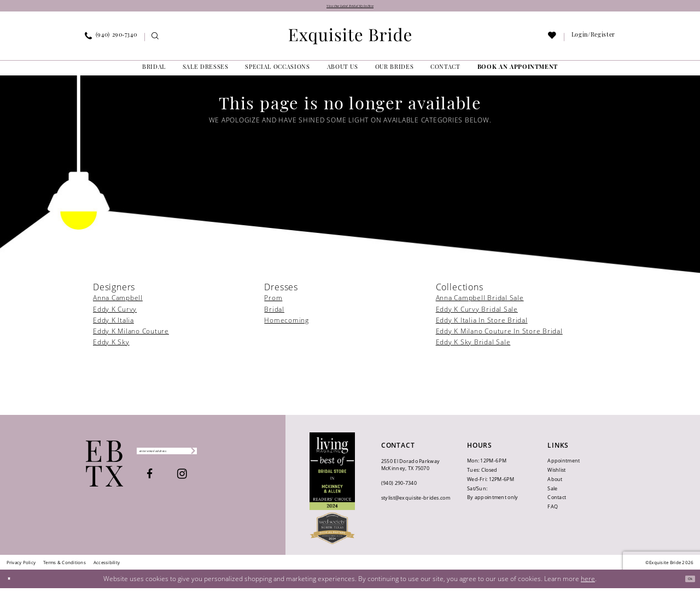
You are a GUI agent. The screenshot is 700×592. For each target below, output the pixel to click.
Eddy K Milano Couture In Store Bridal (499, 335)
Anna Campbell (118, 302)
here (588, 582)
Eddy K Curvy (115, 313)
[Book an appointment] (518, 72)
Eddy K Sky (111, 346)
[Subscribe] (247, 455)
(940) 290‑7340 (399, 487)
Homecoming (287, 324)
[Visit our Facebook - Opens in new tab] (179, 481)
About (555, 483)
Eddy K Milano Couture (131, 335)
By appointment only (492, 502)
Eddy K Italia (113, 324)
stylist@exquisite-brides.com (416, 502)
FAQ (553, 511)
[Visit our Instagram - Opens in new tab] (211, 481)
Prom (273, 302)
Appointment (564, 464)
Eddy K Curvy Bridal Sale (477, 313)
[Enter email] (196, 455)
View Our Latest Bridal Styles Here (350, 8)
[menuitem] (111, 41)
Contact (557, 502)
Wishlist (556, 474)
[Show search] (156, 41)
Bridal (274, 313)
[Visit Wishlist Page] (553, 41)
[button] (593, 41)
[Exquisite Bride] (105, 467)
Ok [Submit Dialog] (686, 582)
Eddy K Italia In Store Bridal (482, 324)
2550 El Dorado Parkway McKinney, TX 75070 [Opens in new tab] (410, 468)
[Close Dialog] (13, 582)
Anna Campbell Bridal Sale (480, 302)
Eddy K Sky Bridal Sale (473, 346)
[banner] (350, 40)
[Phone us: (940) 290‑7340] (111, 41)
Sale (552, 492)
